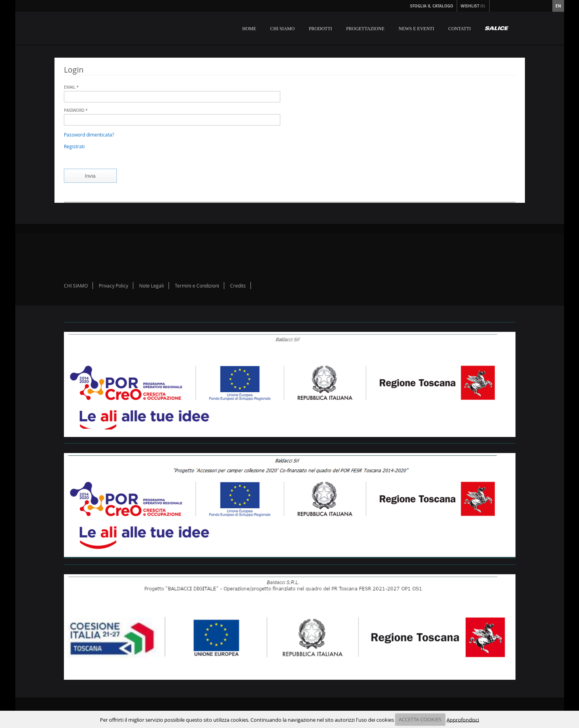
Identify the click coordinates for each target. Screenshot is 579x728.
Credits (238, 286)
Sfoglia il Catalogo (432, 6)
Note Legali (152, 286)
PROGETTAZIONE (365, 29)
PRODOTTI (320, 29)
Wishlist (473, 6)
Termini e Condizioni (197, 286)
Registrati (74, 146)
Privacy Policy (113, 286)
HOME (249, 29)
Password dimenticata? (89, 135)
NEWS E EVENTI (417, 29)
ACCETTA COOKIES (420, 719)
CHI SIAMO (282, 29)
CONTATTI (459, 29)
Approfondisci (463, 719)
